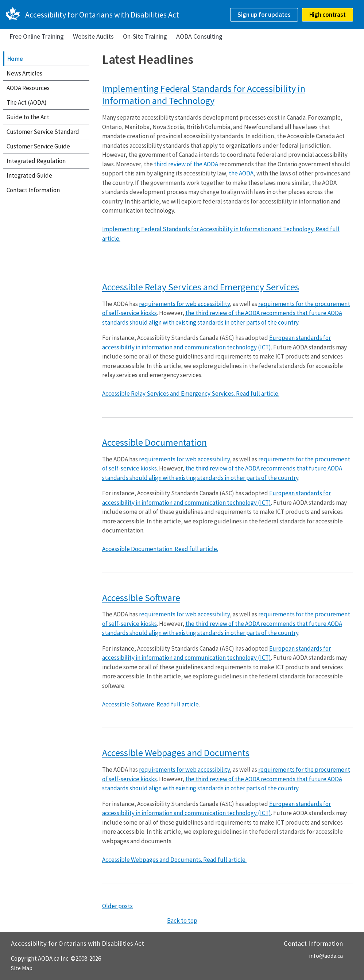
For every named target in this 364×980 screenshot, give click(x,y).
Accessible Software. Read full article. (151, 704)
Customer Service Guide (38, 146)
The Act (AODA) (27, 102)
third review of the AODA (186, 164)
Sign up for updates (264, 15)
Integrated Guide (29, 175)
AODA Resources (28, 88)
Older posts (117, 906)
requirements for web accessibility (184, 304)
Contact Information (33, 190)
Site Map (22, 968)
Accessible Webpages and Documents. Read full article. (174, 860)
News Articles (24, 73)
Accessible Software (141, 598)
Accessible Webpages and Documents (176, 753)
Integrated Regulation (36, 161)
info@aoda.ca (326, 956)
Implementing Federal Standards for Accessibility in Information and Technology (204, 95)
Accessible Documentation (154, 442)
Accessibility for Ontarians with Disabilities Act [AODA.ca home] (102, 15)
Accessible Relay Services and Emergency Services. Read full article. (191, 394)
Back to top (182, 921)
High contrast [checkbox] (328, 15)
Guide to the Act (28, 117)
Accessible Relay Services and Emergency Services (201, 287)
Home (15, 59)
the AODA (241, 173)
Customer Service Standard (43, 132)
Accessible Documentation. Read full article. (160, 549)
